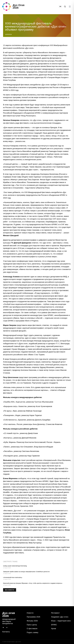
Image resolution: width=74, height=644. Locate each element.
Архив (54, 629)
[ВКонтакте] (3, 628)
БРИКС (54, 625)
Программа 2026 (33, 617)
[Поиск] (65, 7)
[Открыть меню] (70, 7)
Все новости (10, 591)
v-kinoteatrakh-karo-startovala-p (13, 579)
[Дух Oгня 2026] (14, 7)
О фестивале (32, 629)
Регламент (55, 613)
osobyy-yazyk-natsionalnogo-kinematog (15, 567)
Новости (30, 613)
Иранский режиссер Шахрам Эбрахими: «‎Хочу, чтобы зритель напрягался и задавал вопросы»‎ (33, 585)
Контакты (6, 632)
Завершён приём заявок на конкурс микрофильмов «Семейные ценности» (26, 573)
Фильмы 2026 (32, 621)
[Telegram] (7, 628)
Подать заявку (32, 632)
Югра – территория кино (61, 621)
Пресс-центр (32, 625)
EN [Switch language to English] (60, 7)
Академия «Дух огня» (60, 617)
